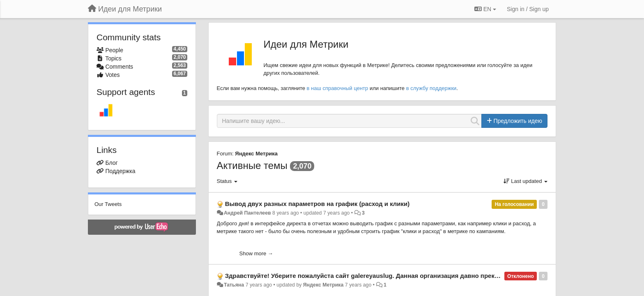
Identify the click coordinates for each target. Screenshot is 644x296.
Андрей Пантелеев (247, 213)
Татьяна (234, 285)
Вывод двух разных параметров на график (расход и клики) (317, 204)
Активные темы (252, 165)
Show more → (256, 253)
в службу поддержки (431, 88)
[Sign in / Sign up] (528, 9)
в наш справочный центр (338, 88)
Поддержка (120, 171)
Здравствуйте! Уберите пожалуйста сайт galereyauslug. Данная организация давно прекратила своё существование (403, 276)
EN (485, 9)
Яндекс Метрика (256, 154)
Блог (111, 163)
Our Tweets (108, 204)
